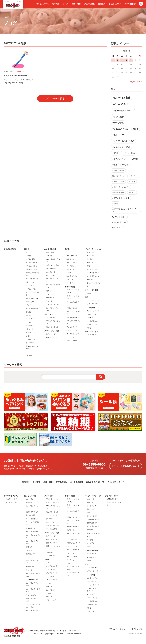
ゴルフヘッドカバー (94, 311)
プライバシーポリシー (118, 629)
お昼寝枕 (49, 519)
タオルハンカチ (32, 339)
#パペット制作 (129, 153)
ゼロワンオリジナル (11, 496)
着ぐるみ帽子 (51, 268)
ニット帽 (90, 540)
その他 (28, 256)
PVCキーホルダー (32, 309)
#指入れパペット (120, 159)
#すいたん (126, 165)
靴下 (88, 286)
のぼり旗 (29, 550)
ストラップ (30, 252)
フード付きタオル (93, 276)
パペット (49, 256)
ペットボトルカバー (94, 321)
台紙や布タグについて (95, 482)
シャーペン (30, 326)
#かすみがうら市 (119, 222)
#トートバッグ (118, 181)
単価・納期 (76, 4)
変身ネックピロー (52, 525)
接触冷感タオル (92, 523)
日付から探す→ (136, 82)
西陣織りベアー (32, 554)
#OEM (115, 153)
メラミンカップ (92, 598)
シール (28, 322)
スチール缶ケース (73, 527)
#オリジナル (118, 123)
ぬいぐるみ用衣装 (32, 279)
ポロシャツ (30, 302)
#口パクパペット (119, 176)
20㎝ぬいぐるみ (32, 266)
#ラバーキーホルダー (121, 187)
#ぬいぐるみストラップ (123, 111)
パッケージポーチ (93, 585)
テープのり (70, 266)
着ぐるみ (49, 291)
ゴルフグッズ (91, 314)
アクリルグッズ (72, 327)
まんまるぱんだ (11, 502)
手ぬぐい (90, 279)
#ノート (132, 181)
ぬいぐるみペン (72, 276)
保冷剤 (89, 328)
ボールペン (30, 329)
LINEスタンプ (91, 335)
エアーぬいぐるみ (52, 304)
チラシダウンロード (116, 482)
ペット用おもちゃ (32, 519)
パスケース (30, 282)
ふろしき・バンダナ (94, 283)
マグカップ (91, 318)
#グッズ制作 (118, 117)
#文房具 (135, 159)
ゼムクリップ (51, 600)
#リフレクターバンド (121, 198)
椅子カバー (50, 298)
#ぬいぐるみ (119, 104)
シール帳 (49, 587)
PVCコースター (92, 611)
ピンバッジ (70, 337)
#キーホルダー (118, 170)
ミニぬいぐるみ (32, 289)
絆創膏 (89, 293)
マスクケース (91, 554)
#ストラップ (118, 135)
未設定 (27, 249)
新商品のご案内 (10, 249)
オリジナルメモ (72, 256)
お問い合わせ (130, 4)
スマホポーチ (51, 556)
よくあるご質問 (115, 4)
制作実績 (56, 4)
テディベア (50, 294)
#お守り (116, 204)
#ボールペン (117, 228)
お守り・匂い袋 (72, 341)
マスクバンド (91, 557)
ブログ (65, 4)
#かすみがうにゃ (119, 217)
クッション (49, 314)
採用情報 (26, 482)
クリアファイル (72, 262)
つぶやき (29, 356)
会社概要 (102, 4)
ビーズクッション (52, 502)
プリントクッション (53, 318)
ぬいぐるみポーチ (52, 275)
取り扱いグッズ (42, 4)
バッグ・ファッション (93, 249)
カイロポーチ (51, 272)
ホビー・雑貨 (70, 287)
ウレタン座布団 (52, 529)
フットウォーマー (52, 515)
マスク (28, 352)
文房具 (67, 249)
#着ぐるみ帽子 (118, 193)
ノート (69, 252)
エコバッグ (91, 252)
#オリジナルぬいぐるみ (123, 141)
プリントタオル (92, 269)
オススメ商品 (31, 259)
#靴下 (115, 165)
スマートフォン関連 (52, 331)
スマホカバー (51, 552)
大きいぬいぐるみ (52, 265)
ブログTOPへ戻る (55, 98)
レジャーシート (92, 324)
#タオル (132, 193)
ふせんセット (71, 259)
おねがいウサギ (11, 499)
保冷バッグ (91, 262)
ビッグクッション (52, 327)
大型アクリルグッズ (74, 543)
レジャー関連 (90, 308)
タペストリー (71, 560)
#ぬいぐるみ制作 (122, 98)
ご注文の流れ (89, 4)
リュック (49, 301)
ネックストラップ (73, 334)
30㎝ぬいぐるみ (32, 269)
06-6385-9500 (94, 465)
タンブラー (30, 343)
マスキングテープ (73, 269)
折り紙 (28, 312)
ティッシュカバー (32, 595)
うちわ (28, 333)
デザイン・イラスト (92, 332)
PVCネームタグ (72, 330)
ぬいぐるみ (50, 252)
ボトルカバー (31, 319)
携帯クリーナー (52, 337)
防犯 (86, 297)
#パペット (135, 176)
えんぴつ (70, 279)
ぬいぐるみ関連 (50, 249)
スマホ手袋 (91, 543)
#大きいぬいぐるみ (121, 147)
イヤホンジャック (32, 262)
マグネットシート (73, 318)
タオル (28, 336)
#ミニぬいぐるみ (120, 129)
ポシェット (30, 286)
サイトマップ (137, 629)
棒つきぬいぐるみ (32, 298)
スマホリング (51, 334)
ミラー (89, 547)
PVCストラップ (52, 539)
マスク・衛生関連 (91, 290)
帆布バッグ (91, 256)
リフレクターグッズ (94, 300)
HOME (6, 17)
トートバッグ (91, 259)
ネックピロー (51, 522)
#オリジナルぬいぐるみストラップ (126, 210)
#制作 (136, 129)
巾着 (88, 266)
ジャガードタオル (93, 273)
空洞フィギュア (72, 308)
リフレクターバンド (94, 304)
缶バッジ (29, 315)
